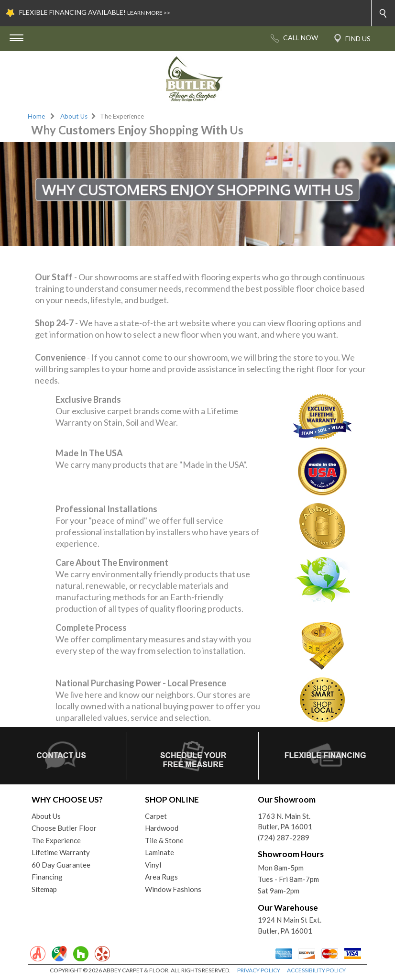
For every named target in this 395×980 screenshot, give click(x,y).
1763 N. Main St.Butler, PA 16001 (285, 821)
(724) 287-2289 (284, 837)
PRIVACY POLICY (259, 970)
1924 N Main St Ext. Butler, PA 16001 (290, 925)
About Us (74, 116)
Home (36, 116)
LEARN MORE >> (149, 13)
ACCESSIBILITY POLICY (316, 970)
